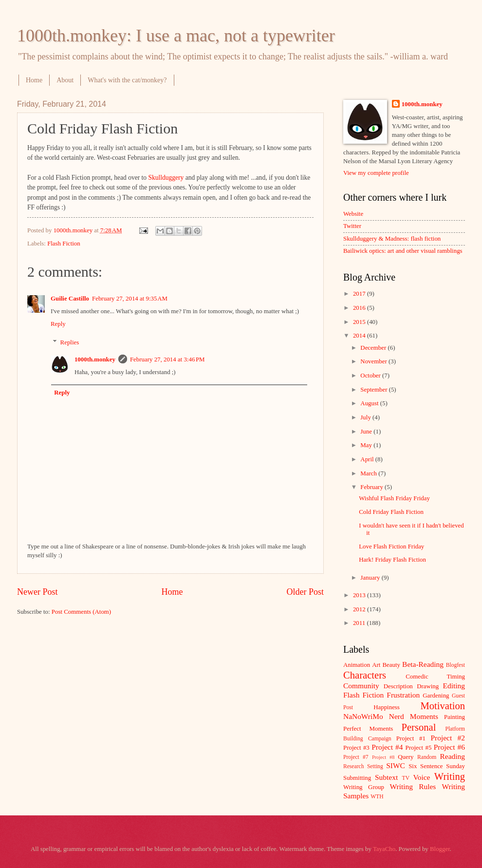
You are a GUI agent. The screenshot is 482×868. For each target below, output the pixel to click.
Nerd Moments (414, 716)
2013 (360, 595)
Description (398, 686)
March (369, 473)
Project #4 (387, 747)
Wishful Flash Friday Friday (394, 498)
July (366, 417)
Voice (422, 777)
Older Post (305, 592)
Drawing (428, 686)
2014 (360, 336)
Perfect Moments (368, 729)
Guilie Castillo (70, 299)
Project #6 (449, 747)
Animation (357, 665)
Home (34, 80)
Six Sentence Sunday (437, 766)
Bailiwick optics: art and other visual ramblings (403, 251)
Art (376, 665)
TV (406, 778)
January (371, 578)
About (65, 80)
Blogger (440, 849)
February (372, 487)
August (370, 403)
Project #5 (419, 748)
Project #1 (411, 738)
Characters (365, 675)
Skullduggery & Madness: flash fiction (392, 239)
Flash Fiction (64, 244)
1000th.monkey (95, 359)
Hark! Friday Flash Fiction (392, 560)
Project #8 (383, 757)
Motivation (443, 706)
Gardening (436, 696)
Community (361, 686)
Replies (70, 342)
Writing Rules (413, 786)
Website (353, 214)
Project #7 (356, 757)
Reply (58, 324)
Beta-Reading (423, 664)
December (374, 348)
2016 (360, 308)
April (368, 459)
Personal (418, 727)
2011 (360, 623)
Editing (454, 686)
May (367, 445)
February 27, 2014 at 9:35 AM (130, 299)
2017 (360, 294)
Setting (375, 766)
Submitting (357, 778)
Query (406, 757)
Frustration (403, 695)
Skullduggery (166, 178)
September (374, 390)
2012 (360, 609)
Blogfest (455, 665)
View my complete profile (376, 173)
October (371, 376)
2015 (360, 322)
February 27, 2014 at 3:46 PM (167, 359)
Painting (454, 717)
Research (353, 766)
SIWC (396, 765)
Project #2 (448, 738)
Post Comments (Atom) (81, 612)
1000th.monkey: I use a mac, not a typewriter (176, 36)
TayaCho (384, 849)
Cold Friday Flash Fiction (391, 512)
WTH (377, 797)
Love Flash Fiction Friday (391, 547)
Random (427, 757)
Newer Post (37, 592)
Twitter (352, 226)
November (374, 361)
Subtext (386, 777)
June (367, 432)
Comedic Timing (435, 677)
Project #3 (356, 748)
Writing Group (364, 787)
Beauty (391, 665)
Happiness (387, 707)
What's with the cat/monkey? (127, 80)
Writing (450, 776)
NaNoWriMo (363, 716)
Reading (453, 756)
